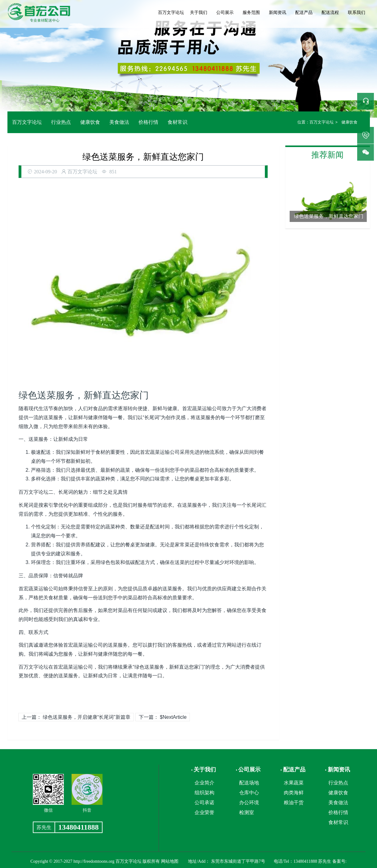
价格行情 (148, 122)
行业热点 (61, 122)
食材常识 (178, 122)
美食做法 (119, 122)
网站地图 (170, 861)
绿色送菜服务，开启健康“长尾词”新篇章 (87, 717)
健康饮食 (90, 122)
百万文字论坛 (171, 12)
